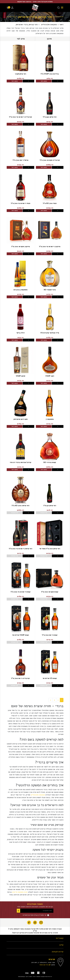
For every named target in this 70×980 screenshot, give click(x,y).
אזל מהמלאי (44, 513)
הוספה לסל (44, 81)
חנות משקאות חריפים (20, 892)
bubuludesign (22, 977)
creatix (31, 977)
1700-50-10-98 (45, 965)
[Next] (51, 700)
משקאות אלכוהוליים (38, 795)
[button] (49, 39)
